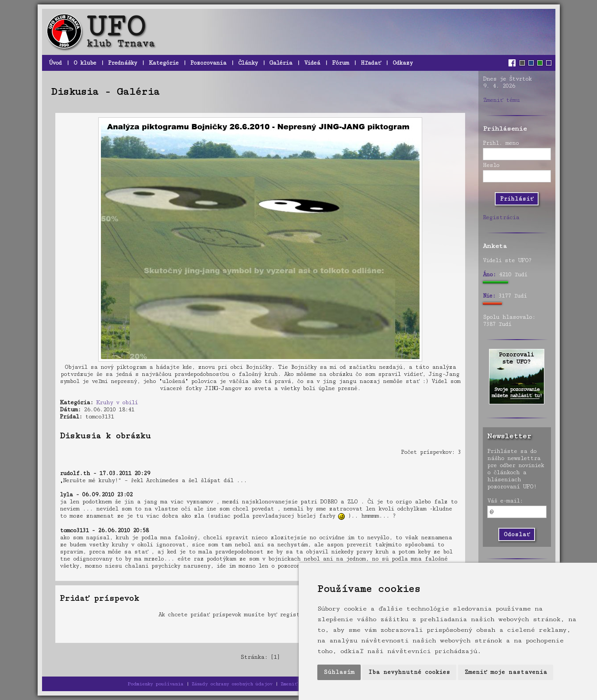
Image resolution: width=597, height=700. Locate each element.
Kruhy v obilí (117, 402)
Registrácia (501, 217)
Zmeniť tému (501, 100)
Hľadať (371, 63)
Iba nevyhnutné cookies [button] (409, 672)
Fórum (340, 63)
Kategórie (164, 63)
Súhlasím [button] (339, 672)
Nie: (489, 296)
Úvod (55, 63)
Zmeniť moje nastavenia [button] (506, 672)
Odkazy (402, 63)
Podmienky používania (155, 684)
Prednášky (122, 63)
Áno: (489, 275)
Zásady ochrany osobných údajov (232, 684)
